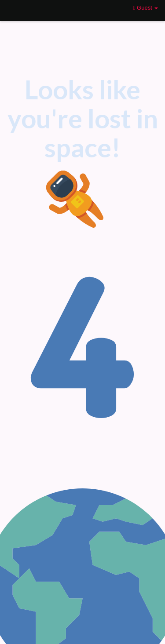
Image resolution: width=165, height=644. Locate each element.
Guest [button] (146, 8)
